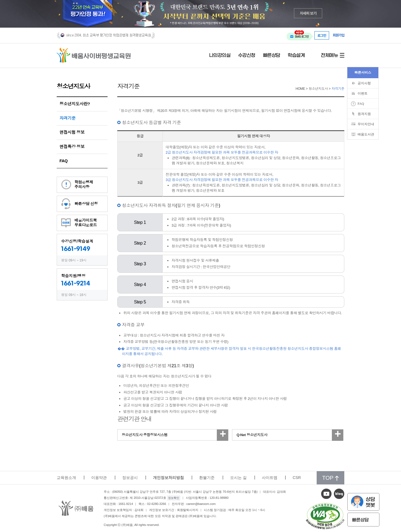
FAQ (63, 161)
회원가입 (338, 35)
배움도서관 (366, 134)
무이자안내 (366, 124)
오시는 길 (238, 478)
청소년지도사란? (75, 104)
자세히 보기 (308, 13)
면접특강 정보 (72, 147)
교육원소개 (66, 478)
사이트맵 (270, 478)
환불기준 (207, 478)
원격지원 (364, 114)
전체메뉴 (329, 56)
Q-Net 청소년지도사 (252, 435)
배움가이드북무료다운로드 (86, 223)
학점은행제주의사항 (84, 184)
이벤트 (363, 93)
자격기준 (67, 118)
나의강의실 (220, 56)
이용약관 (99, 478)
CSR (297, 478)
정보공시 (130, 478)
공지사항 (364, 83)
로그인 (322, 35)
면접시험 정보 (72, 132)
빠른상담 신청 (86, 204)
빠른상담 (272, 56)
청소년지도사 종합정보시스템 (145, 435)
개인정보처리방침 (168, 478)
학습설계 (296, 56)
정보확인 (174, 498)
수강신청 (247, 56)
